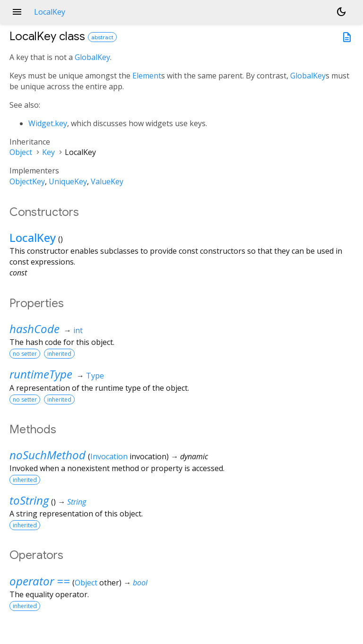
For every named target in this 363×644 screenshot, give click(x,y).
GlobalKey (92, 57)
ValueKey (107, 181)
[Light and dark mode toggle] (341, 12)
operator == (40, 581)
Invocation (109, 456)
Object (21, 152)
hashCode (35, 329)
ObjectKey (27, 181)
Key (48, 152)
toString (29, 500)
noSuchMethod (48, 455)
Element (147, 76)
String (77, 502)
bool (140, 583)
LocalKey (33, 237)
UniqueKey (68, 181)
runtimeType (41, 374)
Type (95, 376)
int (78, 330)
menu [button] (17, 12)
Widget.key (48, 123)
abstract (102, 37)
